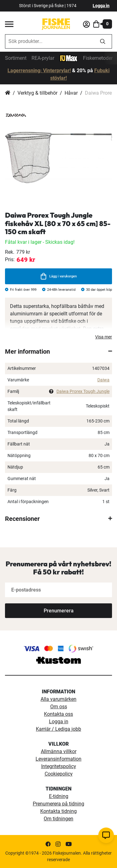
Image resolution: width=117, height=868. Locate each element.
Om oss (59, 707)
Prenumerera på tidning (58, 804)
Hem (8, 93)
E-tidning (59, 796)
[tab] (58, 351)
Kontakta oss (58, 714)
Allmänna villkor (59, 751)
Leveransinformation (58, 759)
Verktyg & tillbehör (37, 93)
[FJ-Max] (69, 58)
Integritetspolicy (59, 766)
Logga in (101, 6)
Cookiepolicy (59, 774)
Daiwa (103, 380)
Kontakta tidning (58, 811)
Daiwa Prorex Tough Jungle (83, 391)
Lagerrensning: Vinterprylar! (39, 71)
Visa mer (104, 337)
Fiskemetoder (98, 58)
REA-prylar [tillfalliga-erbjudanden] (43, 58)
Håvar (71, 93)
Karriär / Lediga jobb (58, 729)
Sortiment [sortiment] (16, 58)
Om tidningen (58, 819)
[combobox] (49, 41)
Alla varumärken (58, 699)
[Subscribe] (58, 611)
